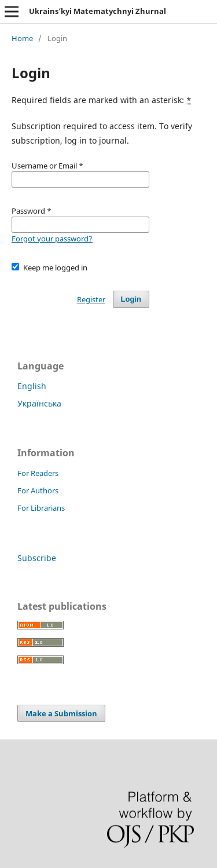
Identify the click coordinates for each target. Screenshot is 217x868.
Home (22, 38)
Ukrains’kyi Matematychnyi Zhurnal (98, 11)
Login (131, 299)
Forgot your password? (52, 239)
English (32, 386)
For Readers (38, 473)
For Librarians (41, 508)
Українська (39, 403)
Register (91, 299)
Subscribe (37, 558)
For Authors (38, 490)
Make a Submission (61, 713)
